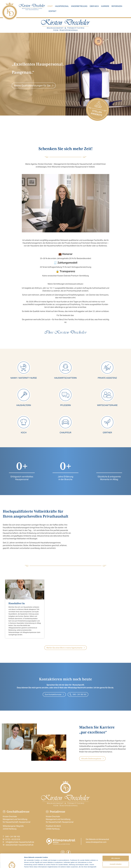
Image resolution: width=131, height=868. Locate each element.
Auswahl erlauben (116, 850)
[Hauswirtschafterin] (65, 368)
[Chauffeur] (65, 422)
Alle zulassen (116, 844)
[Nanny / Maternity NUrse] (24, 368)
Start (50, 6)
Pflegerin (65, 405)
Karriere (105, 6)
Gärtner (107, 433)
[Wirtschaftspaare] (107, 395)
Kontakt (52, 11)
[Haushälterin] (24, 395)
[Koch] (24, 422)
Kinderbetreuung (79, 6)
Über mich (94, 6)
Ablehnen (116, 856)
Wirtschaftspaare (107, 405)
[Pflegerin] (65, 395)
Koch (24, 433)
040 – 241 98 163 (13, 837)
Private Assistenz (107, 378)
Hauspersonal (62, 6)
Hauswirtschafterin (65, 378)
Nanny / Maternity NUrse (24, 378)
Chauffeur (65, 433)
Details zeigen (98, 864)
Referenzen (117, 6)
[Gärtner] (107, 422)
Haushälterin (24, 405)
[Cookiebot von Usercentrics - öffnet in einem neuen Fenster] (12, 864)
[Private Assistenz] (107, 368)
